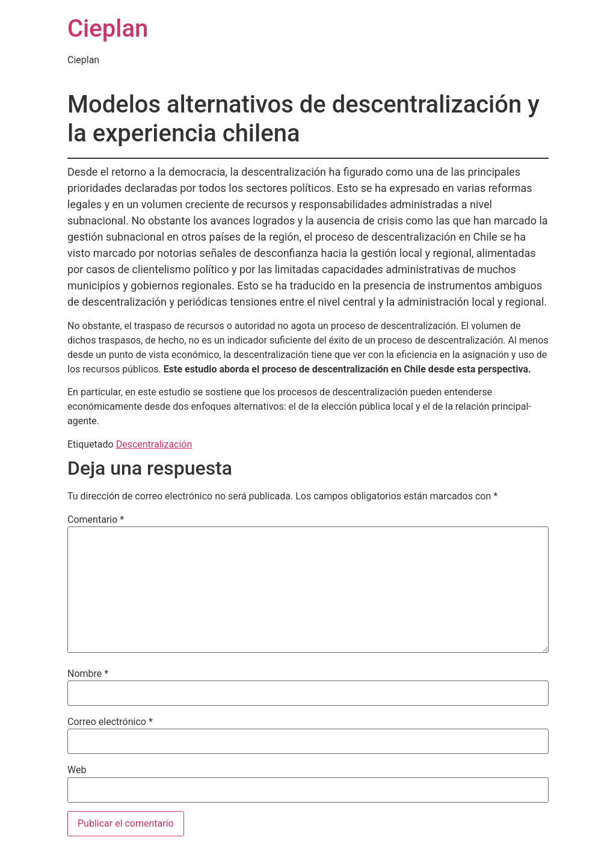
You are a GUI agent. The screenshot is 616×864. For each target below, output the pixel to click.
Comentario (96, 520)
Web (77, 770)
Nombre (88, 674)
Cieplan (108, 29)
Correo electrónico (110, 722)
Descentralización (154, 444)
